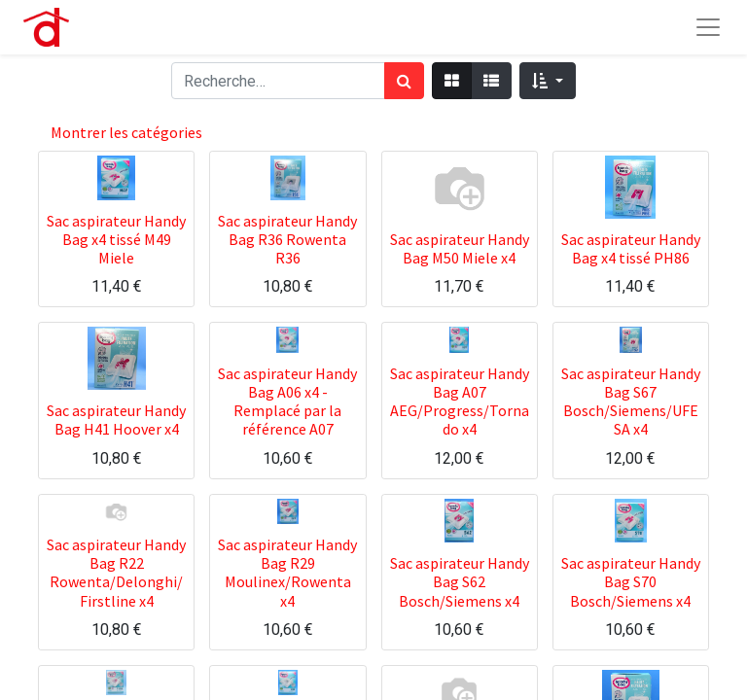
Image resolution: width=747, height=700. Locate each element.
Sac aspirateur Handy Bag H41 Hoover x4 (116, 420)
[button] (547, 81)
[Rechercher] (404, 81)
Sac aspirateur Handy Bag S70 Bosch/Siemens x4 (631, 581)
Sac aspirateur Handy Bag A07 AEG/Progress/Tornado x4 (460, 402)
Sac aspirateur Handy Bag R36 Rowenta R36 (287, 239)
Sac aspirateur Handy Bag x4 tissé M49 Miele (116, 239)
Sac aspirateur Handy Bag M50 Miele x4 (460, 248)
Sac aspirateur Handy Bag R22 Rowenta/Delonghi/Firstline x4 (116, 573)
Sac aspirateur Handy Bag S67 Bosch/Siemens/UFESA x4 (631, 402)
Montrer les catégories (126, 132)
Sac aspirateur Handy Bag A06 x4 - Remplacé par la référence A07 (287, 402)
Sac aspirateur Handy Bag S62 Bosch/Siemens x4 (460, 581)
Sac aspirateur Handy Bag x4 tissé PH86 (631, 248)
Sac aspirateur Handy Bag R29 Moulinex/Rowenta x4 (287, 573)
